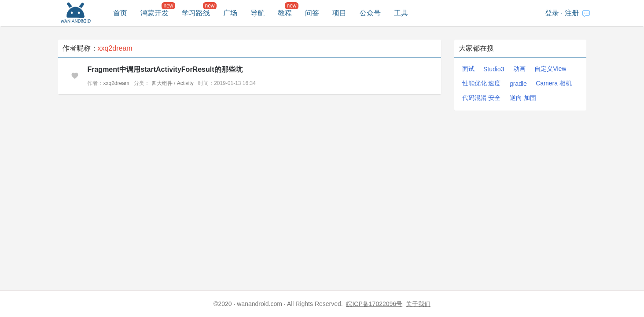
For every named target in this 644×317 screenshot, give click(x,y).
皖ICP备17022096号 (374, 304)
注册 (572, 13)
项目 (339, 13)
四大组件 (162, 83)
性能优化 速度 (482, 83)
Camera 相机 (554, 83)
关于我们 (418, 304)
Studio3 (494, 69)
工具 (401, 13)
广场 (230, 13)
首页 (120, 13)
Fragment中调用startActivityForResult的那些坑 (165, 69)
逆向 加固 (523, 98)
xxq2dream (116, 83)
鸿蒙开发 (155, 13)
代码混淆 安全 (482, 98)
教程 (285, 13)
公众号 (370, 13)
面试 (468, 69)
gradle (518, 84)
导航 (258, 13)
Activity (185, 83)
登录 (552, 13)
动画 (519, 69)
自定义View (550, 69)
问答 (312, 13)
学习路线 (196, 13)
